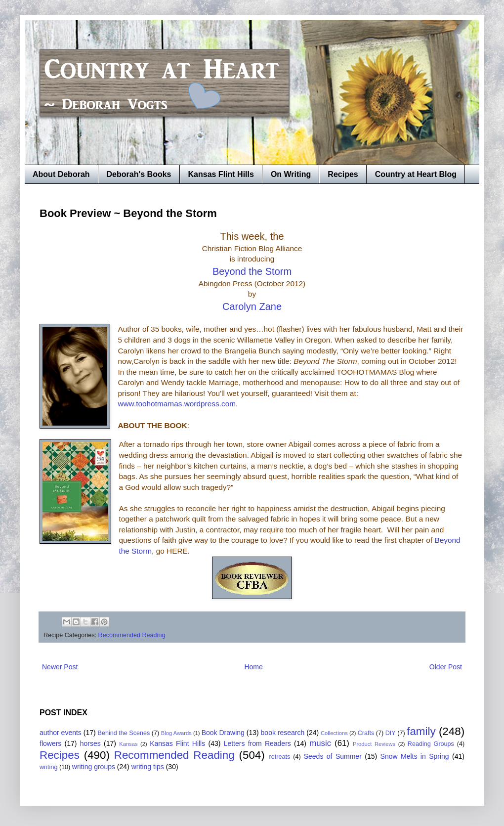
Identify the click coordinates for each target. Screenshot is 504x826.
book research (283, 733)
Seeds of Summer (333, 756)
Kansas (128, 744)
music (320, 743)
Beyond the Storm (252, 271)
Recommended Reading (132, 635)
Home (253, 667)
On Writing (291, 174)
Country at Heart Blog (416, 174)
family (421, 731)
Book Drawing (223, 733)
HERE (177, 551)
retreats (280, 757)
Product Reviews (374, 744)
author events (61, 733)
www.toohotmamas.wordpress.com (177, 404)
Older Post (446, 667)
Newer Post (60, 667)
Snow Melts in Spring (415, 756)
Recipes (343, 174)
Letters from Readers (257, 743)
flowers (50, 743)
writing (48, 767)
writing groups (94, 767)
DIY (391, 733)
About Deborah (61, 174)
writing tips (148, 767)
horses (90, 743)
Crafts (366, 733)
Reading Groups (431, 744)
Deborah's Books (139, 174)
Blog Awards (176, 733)
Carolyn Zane (252, 306)
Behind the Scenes (124, 733)
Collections (334, 733)
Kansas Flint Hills (221, 174)
